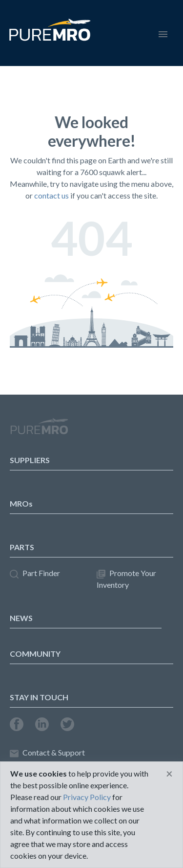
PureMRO (39, 430)
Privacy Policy (87, 797)
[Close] (169, 774)
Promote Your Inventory (126, 579)
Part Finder (35, 573)
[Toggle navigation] (163, 33)
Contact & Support (47, 753)
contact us (51, 195)
